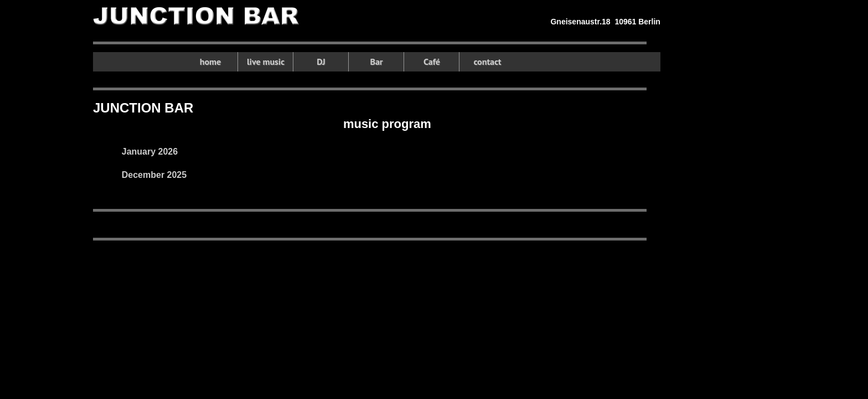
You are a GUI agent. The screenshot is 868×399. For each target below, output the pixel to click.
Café (432, 62)
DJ (321, 62)
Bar (376, 62)
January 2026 (150, 152)
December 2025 (154, 175)
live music (266, 62)
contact (487, 62)
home (210, 62)
